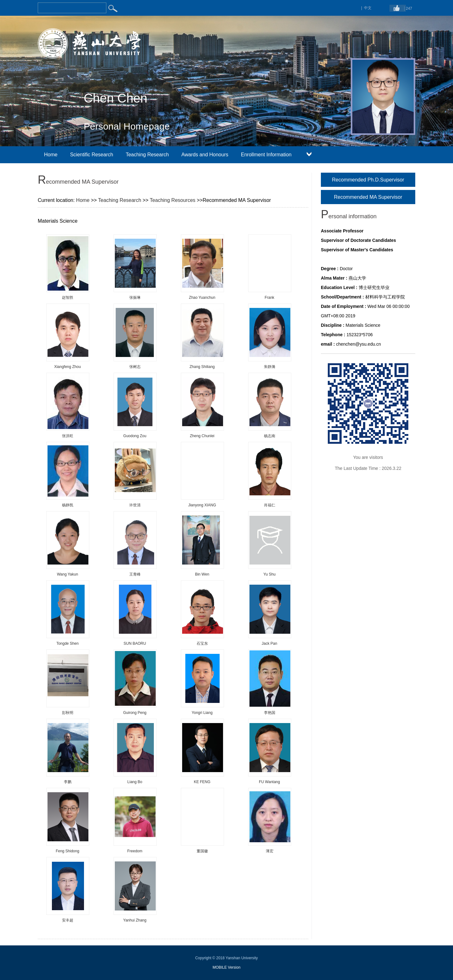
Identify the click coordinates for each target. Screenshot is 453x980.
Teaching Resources (173, 200)
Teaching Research (147, 155)
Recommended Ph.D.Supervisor (368, 180)
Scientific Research (92, 155)
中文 (368, 8)
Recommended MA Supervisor (368, 197)
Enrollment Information (266, 155)
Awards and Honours (205, 155)
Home (51, 155)
